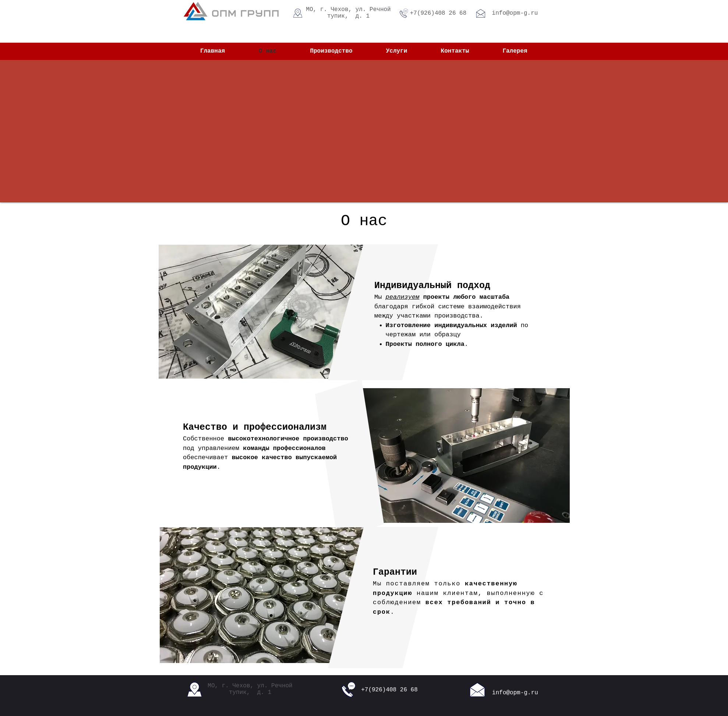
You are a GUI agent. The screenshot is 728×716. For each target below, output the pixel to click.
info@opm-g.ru (515, 13)
